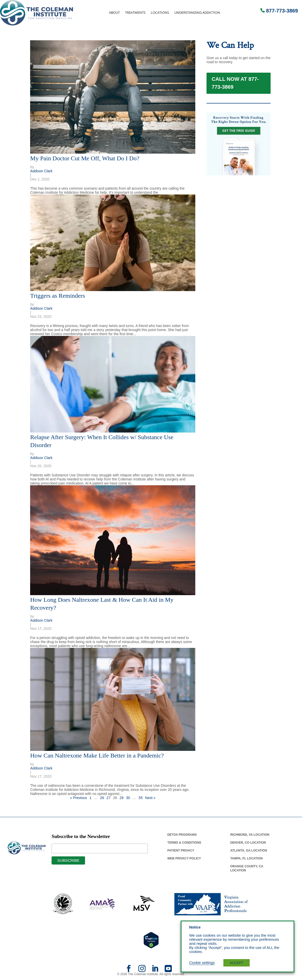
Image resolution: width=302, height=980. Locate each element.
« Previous (78, 798)
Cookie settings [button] (202, 963)
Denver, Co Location (248, 843)
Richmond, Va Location (250, 835)
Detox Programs (182, 835)
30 (128, 798)
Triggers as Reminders (58, 296)
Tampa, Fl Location (246, 858)
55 (141, 798)
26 (102, 798)
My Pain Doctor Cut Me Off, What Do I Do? (85, 158)
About (114, 13)
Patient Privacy (181, 851)
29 (122, 798)
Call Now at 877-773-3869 (235, 88)
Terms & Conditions (184, 843)
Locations (160, 13)
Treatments (135, 13)
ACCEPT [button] (237, 963)
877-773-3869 (282, 11)
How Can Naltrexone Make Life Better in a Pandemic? (97, 755)
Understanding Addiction (197, 13)
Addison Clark (41, 171)
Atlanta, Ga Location (249, 851)
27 (108, 798)
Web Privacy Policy (184, 858)
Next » (150, 798)
